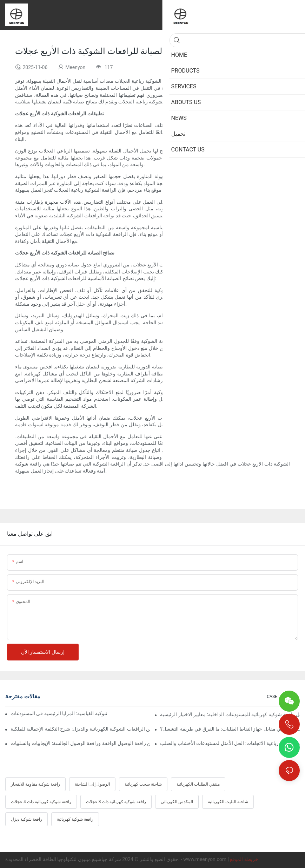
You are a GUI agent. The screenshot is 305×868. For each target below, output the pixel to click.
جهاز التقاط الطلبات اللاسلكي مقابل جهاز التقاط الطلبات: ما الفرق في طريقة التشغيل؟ (230, 729)
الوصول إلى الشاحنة (92, 784)
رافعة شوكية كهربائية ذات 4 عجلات (41, 802)
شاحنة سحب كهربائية (143, 784)
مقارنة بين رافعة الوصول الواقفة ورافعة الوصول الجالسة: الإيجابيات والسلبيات (80, 743)
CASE (272, 697)
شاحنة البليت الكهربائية (228, 802)
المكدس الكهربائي (177, 802)
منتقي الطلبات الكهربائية (198, 784)
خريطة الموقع (244, 859)
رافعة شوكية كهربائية (75, 819)
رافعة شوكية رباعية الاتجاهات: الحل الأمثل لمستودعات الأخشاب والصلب (230, 743)
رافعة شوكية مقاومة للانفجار (35, 784)
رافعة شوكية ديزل (26, 819)
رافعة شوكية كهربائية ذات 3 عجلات (116, 802)
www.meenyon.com (205, 859)
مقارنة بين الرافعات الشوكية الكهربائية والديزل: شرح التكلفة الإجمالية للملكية (80, 729)
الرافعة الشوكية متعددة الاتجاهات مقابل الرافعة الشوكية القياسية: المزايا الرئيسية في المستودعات (59, 713)
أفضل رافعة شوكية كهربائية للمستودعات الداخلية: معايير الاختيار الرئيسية (230, 714)
